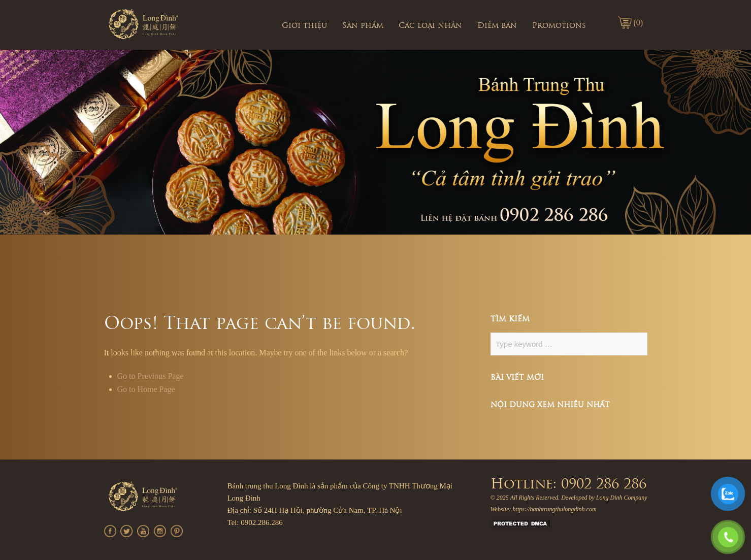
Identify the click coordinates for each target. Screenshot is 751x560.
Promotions (559, 26)
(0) (639, 23)
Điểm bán (497, 26)
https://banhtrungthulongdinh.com (555, 509)
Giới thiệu (304, 26)
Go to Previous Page (151, 376)
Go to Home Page (146, 389)
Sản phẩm (363, 26)
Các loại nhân (430, 26)
